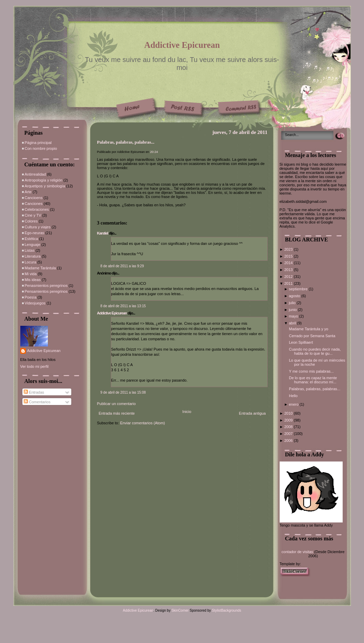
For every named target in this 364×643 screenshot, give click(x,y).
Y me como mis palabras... (311, 371)
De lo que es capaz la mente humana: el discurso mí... (313, 380)
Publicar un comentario (117, 404)
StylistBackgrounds (226, 610)
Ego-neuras (35, 233)
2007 (289, 434)
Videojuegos (35, 303)
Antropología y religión (44, 180)
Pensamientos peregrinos (46, 291)
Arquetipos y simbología (45, 186)
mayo (294, 316)
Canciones (34, 204)
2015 (289, 256)
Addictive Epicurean (182, 45)
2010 (289, 413)
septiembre (299, 289)
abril (293, 323)
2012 (289, 277)
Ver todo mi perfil (35, 366)
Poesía (31, 297)
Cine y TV (33, 215)
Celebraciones (37, 209)
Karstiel (103, 233)
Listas (30, 250)
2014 (289, 263)
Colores (31, 221)
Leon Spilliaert (301, 342)
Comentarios (37, 402)
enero (294, 404)
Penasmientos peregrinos (46, 286)
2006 (289, 440)
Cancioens (34, 198)
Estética (32, 239)
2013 (289, 270)
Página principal (38, 143)
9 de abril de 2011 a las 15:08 (123, 392)
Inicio (187, 412)
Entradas (34, 392)
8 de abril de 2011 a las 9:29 (122, 266)
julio (293, 303)
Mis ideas (33, 280)
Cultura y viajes (38, 227)
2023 (289, 249)
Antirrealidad (35, 174)
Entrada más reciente (117, 413)
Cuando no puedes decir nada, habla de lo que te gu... (315, 351)
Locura (31, 262)
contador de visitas (298, 552)
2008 (289, 427)
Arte (28, 192)
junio (293, 310)
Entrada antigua (252, 413)
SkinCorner (180, 610)
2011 (289, 283)
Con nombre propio (41, 148)
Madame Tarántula (40, 268)
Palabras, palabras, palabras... (126, 142)
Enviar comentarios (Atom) (143, 423)
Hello (293, 396)
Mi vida (31, 274)
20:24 (154, 152)
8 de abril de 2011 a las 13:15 (123, 306)
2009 (289, 420)
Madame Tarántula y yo (309, 329)
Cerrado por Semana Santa (312, 336)
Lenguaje (33, 245)
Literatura (33, 256)
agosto (295, 296)
